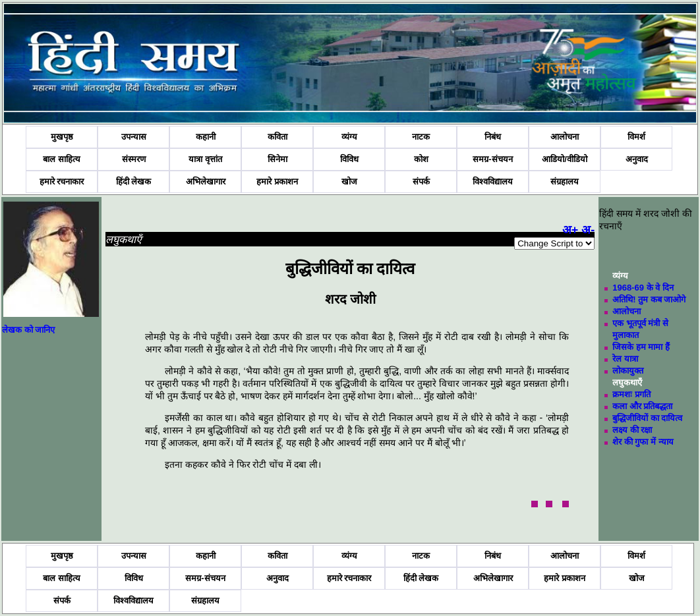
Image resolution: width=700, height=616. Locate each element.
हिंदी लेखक (134, 182)
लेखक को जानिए (28, 330)
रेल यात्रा (625, 359)
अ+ (570, 230)
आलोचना (565, 137)
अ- (588, 230)
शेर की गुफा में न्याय (643, 442)
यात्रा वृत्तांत (205, 159)
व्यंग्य (349, 137)
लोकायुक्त (628, 371)
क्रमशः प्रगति (631, 394)
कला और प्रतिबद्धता (642, 406)
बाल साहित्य (62, 159)
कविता (277, 137)
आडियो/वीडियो (565, 159)
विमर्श (636, 137)
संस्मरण (134, 159)
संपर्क (421, 182)
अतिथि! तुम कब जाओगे (649, 299)
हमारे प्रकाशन (277, 182)
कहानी (206, 137)
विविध (349, 159)
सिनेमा (277, 159)
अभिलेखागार (206, 182)
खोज (349, 182)
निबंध (493, 137)
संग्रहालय (565, 182)
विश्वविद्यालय (493, 182)
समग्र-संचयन (492, 159)
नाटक (421, 137)
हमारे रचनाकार (62, 182)
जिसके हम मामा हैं (641, 347)
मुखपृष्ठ (62, 137)
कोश (421, 159)
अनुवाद (637, 159)
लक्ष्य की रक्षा (632, 430)
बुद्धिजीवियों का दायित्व (647, 418)
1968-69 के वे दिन (643, 288)
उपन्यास (134, 137)
